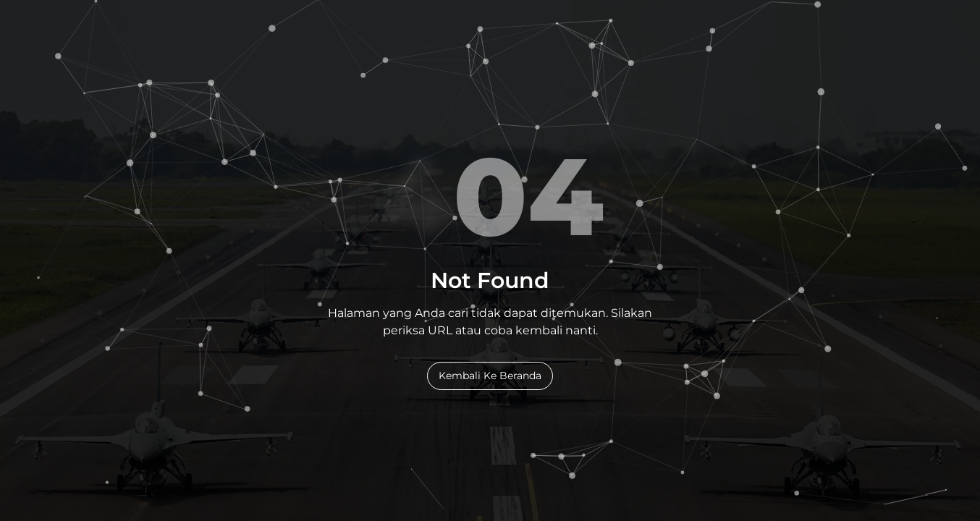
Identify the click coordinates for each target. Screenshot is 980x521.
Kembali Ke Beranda (490, 376)
